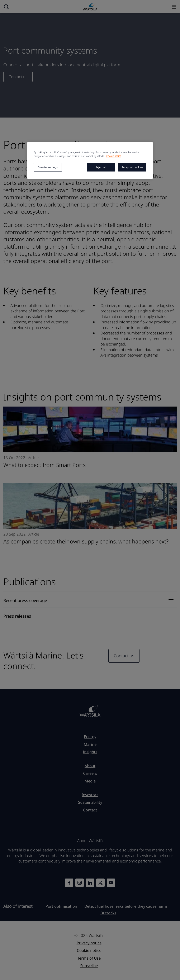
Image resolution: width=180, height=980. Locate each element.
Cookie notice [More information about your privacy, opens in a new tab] (114, 156)
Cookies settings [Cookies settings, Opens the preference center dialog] (48, 167)
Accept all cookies (132, 167)
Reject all (101, 167)
